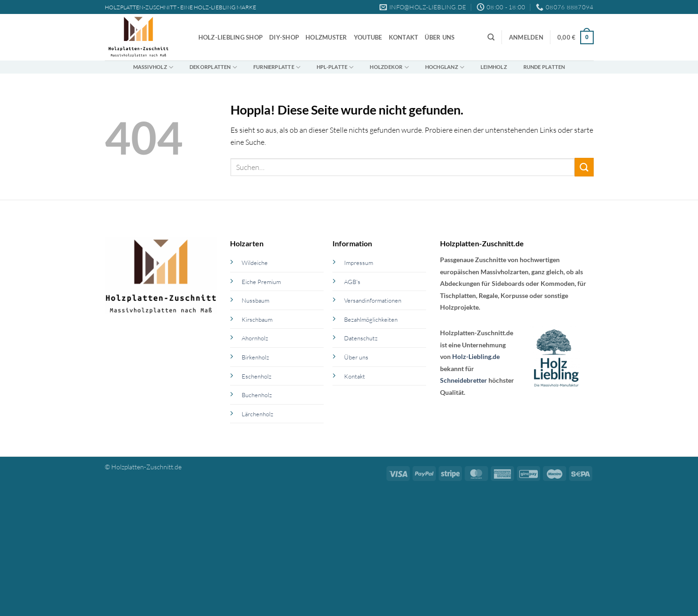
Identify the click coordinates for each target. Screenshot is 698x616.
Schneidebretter (464, 380)
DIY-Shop (284, 37)
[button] (526, 37)
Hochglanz (445, 67)
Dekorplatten (213, 67)
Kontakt (404, 37)
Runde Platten (544, 67)
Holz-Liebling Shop (231, 37)
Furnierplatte (277, 67)
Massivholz (153, 67)
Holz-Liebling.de (476, 356)
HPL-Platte (335, 67)
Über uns (440, 37)
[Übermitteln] (584, 167)
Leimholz (494, 67)
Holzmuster (326, 37)
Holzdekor (389, 67)
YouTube (368, 37)
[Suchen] (491, 37)
